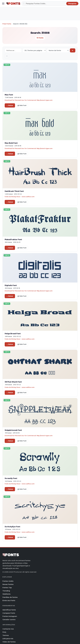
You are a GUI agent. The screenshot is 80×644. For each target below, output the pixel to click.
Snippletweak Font (13, 430)
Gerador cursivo (9, 619)
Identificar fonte (9, 610)
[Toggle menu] (3, 4)
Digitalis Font (11, 285)
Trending (6, 591)
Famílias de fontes (10, 597)
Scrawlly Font (11, 478)
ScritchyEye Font (12, 527)
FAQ (4, 632)
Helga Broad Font (13, 334)
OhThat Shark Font (13, 382)
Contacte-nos (8, 629)
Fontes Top (7, 588)
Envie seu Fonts (9, 600)
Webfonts (7, 594)
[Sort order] (58, 50)
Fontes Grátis (8, 581)
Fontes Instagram (10, 616)
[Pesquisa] (50, 4)
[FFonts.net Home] (13, 4)
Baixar (10, 105)
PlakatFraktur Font (13, 239)
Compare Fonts (9, 613)
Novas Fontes (8, 584)
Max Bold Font (11, 143)
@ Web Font (22, 105)
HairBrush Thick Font (14, 191)
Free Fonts (7, 24)
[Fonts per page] (34, 50)
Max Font (9, 95)
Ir (73, 50)
